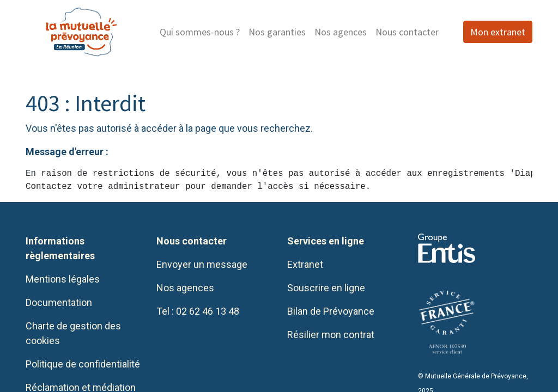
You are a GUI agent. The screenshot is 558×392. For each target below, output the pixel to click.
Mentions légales (63, 279)
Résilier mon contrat (331, 335)
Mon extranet (498, 32)
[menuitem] (200, 32)
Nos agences (185, 288)
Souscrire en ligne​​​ (326, 288)
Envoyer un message (202, 264)
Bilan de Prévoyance (331, 311)
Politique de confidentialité (83, 364)
